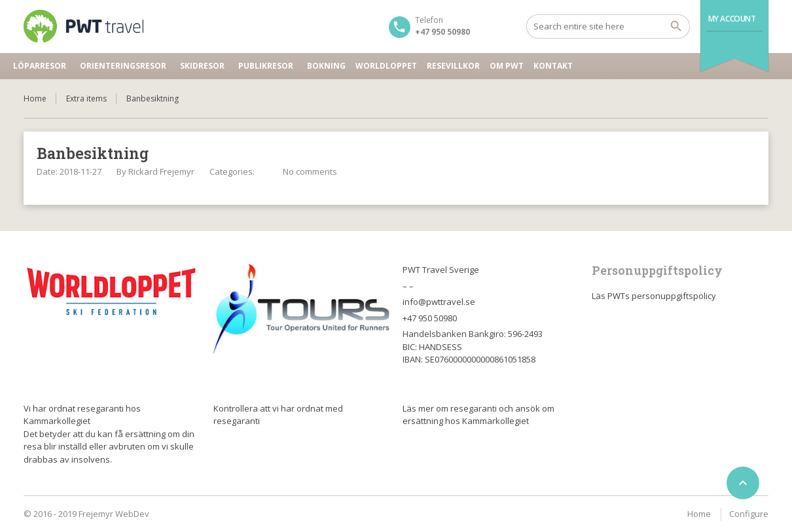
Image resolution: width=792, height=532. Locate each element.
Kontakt (553, 66)
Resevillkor (453, 66)
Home (35, 98)
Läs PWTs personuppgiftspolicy (654, 296)
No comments (310, 171)
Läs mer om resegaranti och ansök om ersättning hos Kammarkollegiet (478, 415)
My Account (732, 19)
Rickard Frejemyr (161, 171)
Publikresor (266, 66)
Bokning (326, 66)
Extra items (86, 98)
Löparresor (40, 66)
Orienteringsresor (123, 66)
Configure (749, 514)
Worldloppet (386, 66)
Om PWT (507, 66)
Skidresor (202, 66)
